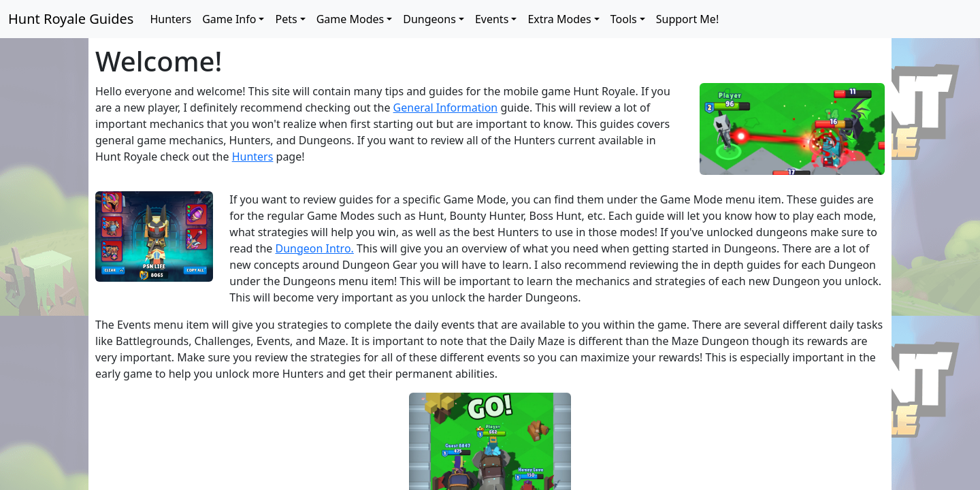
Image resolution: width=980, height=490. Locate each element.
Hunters (170, 19)
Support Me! (687, 19)
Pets (286, 19)
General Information (446, 108)
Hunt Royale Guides (71, 19)
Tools (624, 19)
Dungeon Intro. (314, 248)
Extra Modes (559, 19)
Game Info (229, 19)
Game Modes (350, 19)
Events (492, 19)
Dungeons (429, 19)
